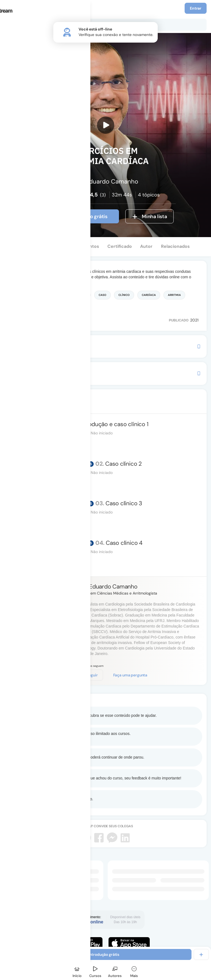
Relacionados (175, 246)
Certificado (120, 246)
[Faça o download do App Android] (82, 943)
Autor (146, 246)
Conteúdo (20, 246)
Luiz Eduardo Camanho (107, 587)
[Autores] (115, 971)
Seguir (90, 675)
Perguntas (50, 246)
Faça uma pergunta (130, 675)
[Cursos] (95, 971)
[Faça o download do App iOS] (129, 943)
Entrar (196, 8)
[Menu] (11, 8)
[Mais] (134, 971)
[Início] (77, 971)
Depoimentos (85, 246)
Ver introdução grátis (78, 216)
